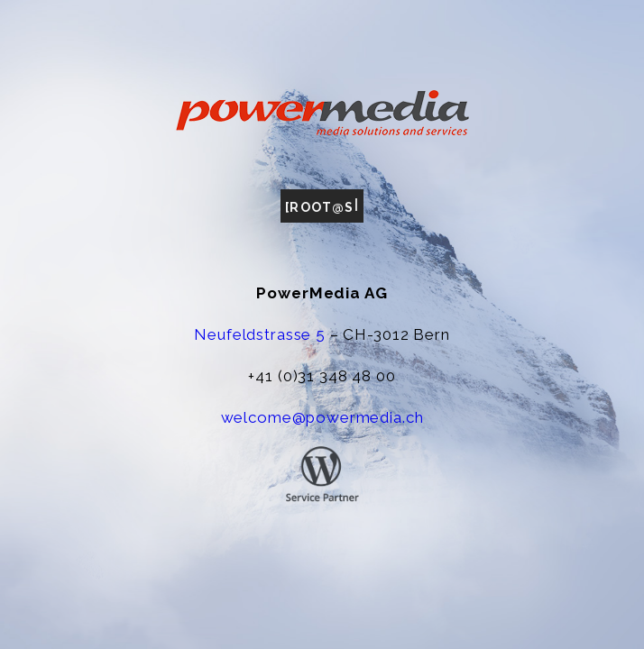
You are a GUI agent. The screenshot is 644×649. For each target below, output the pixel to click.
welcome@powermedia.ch (322, 417)
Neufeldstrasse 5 (260, 334)
